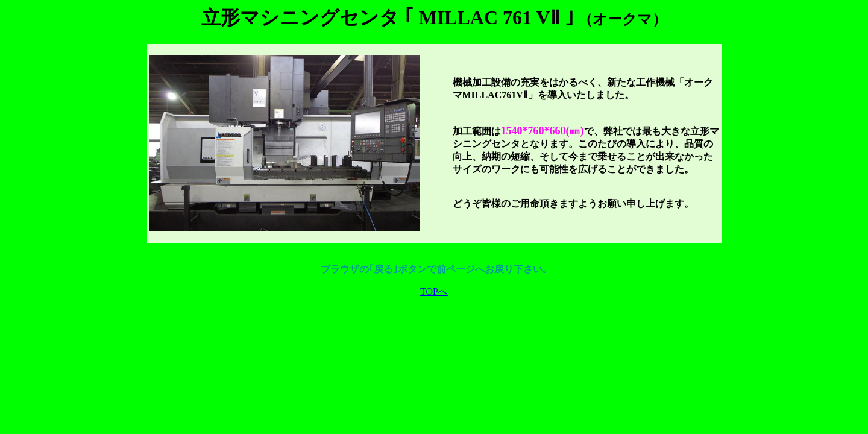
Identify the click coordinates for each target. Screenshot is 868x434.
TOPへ (434, 291)
